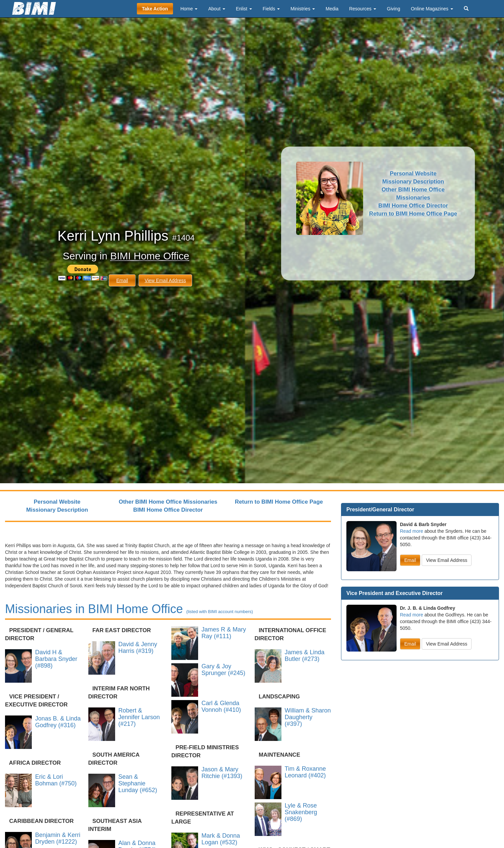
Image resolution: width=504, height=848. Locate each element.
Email (122, 280)
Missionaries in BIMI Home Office (129, 609)
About (217, 9)
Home (189, 9)
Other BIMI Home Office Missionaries (168, 502)
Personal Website (413, 174)
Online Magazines (432, 9)
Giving (394, 9)
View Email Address (165, 280)
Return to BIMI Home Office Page (413, 214)
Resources (363, 9)
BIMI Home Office (150, 256)
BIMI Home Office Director (413, 206)
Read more (411, 531)
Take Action (155, 9)
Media (332, 9)
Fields (271, 9)
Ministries (303, 9)
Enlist (244, 9)
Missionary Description (413, 182)
